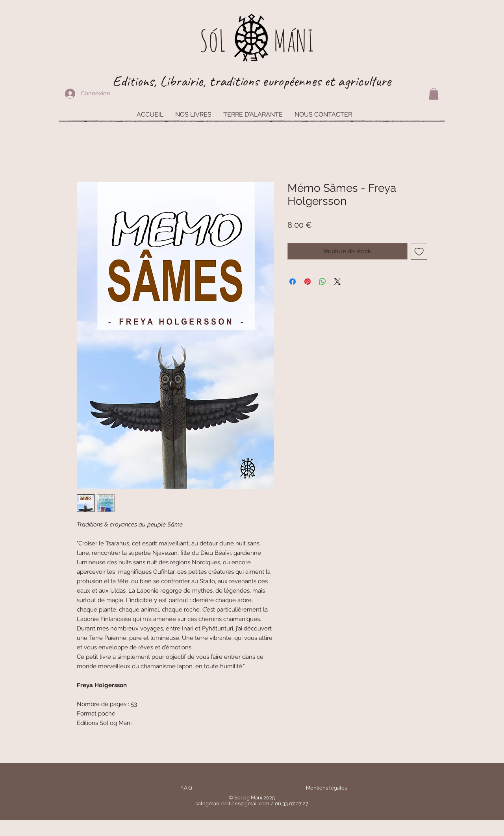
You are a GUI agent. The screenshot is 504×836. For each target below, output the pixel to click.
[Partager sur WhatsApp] (322, 282)
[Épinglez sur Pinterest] (308, 282)
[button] (434, 94)
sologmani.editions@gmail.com (232, 804)
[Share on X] (337, 282)
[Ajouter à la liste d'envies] (419, 251)
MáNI (294, 40)
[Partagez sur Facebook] (293, 282)
